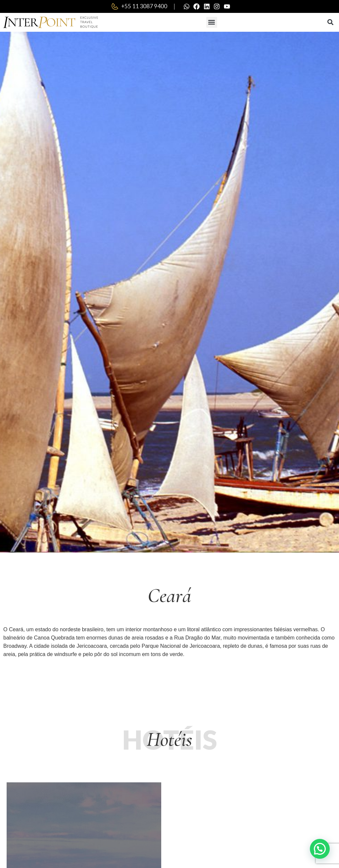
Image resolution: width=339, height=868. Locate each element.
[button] (212, 23)
